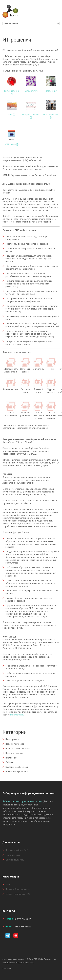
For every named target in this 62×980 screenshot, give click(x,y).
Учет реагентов (51, 116)
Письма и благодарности (18, 889)
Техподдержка (13, 855)
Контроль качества (31, 116)
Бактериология (11, 92)
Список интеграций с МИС (18, 894)
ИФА (11, 115)
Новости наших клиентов (18, 749)
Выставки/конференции (17, 767)
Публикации (11, 758)
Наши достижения (14, 753)
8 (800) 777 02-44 (35, 959)
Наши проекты (12, 739)
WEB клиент (12, 144)
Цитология (31, 91)
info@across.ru (17, 715)
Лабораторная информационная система (22, 801)
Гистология (51, 91)
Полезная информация (17, 772)
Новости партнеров (15, 744)
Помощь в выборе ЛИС (17, 850)
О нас (8, 884)
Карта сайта (8, 968)
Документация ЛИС (15, 860)
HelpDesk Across (23, 927)
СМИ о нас (10, 762)
